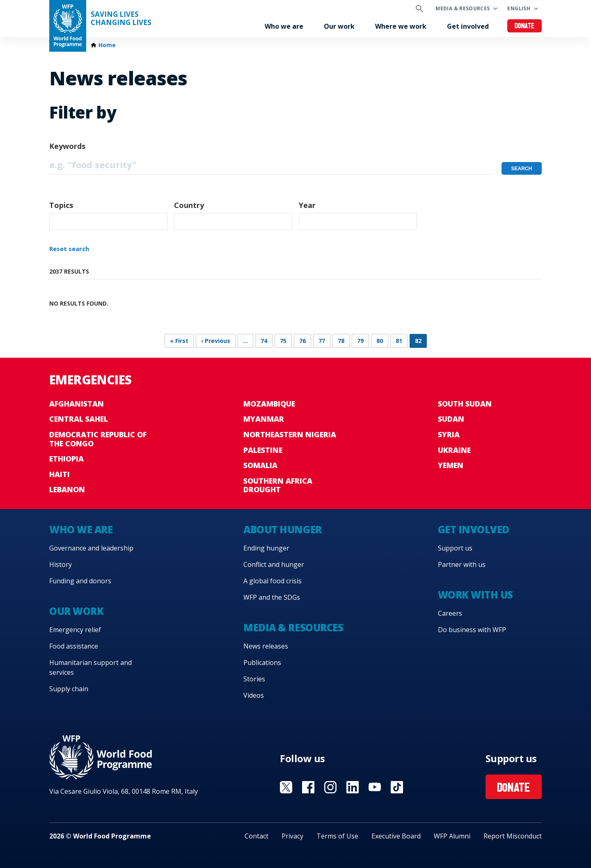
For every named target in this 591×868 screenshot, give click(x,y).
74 (264, 341)
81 (399, 341)
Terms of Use (337, 836)
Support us (455, 548)
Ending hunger (266, 548)
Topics (61, 205)
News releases (266, 646)
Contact (257, 836)
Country (189, 205)
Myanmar (264, 419)
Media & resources (463, 8)
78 (341, 341)
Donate (525, 26)
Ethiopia (66, 459)
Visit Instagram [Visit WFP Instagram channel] (330, 787)
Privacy (292, 836)
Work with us (475, 595)
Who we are (284, 26)
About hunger (282, 529)
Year (307, 205)
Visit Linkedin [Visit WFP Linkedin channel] (353, 787)
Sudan (451, 419)
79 (360, 341)
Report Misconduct (513, 836)
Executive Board (396, 836)
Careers (450, 613)
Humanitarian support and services (90, 667)
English (519, 8)
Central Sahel (79, 419)
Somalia (260, 465)
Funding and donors (80, 581)
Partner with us (462, 564)
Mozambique (269, 404)
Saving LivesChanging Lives (121, 18)
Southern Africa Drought (278, 485)
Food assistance (74, 646)
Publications (262, 662)
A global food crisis (273, 581)
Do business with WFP (472, 630)
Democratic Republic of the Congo (98, 439)
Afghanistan (77, 404)
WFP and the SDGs (272, 597)
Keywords (67, 146)
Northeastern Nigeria (290, 434)
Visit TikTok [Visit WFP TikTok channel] (397, 787)
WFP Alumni (452, 836)
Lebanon (67, 489)
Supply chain (69, 689)
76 (302, 341)
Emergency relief (75, 630)
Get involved (468, 26)
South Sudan (465, 404)
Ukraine (454, 450)
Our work (339, 26)
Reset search (69, 249)
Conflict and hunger (274, 564)
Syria (449, 434)
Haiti (60, 474)
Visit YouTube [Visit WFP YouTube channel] (375, 787)
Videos (254, 695)
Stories (254, 679)
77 (322, 341)
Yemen (451, 465)
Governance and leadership (91, 548)
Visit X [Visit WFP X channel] (286, 787)
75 (283, 341)
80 (380, 341)
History (61, 564)
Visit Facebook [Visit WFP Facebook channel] (308, 787)
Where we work (401, 26)
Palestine (263, 450)
